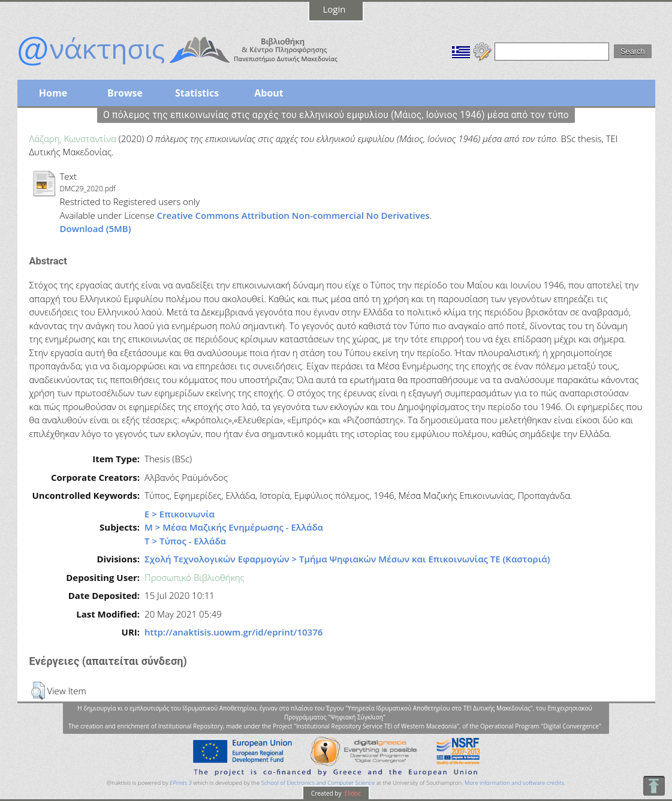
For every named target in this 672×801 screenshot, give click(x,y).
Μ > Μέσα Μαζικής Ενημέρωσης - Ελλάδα (234, 527)
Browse (125, 93)
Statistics (197, 93)
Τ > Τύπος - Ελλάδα (185, 541)
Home (53, 93)
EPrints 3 (181, 783)
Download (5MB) (96, 228)
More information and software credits (514, 783)
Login (335, 9)
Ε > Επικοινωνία (180, 514)
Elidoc (352, 793)
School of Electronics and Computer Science (318, 783)
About (269, 93)
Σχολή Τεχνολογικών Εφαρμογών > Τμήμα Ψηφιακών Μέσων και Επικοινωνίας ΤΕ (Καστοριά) (347, 559)
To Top (654, 786)
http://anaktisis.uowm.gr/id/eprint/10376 (233, 632)
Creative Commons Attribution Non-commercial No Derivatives (293, 215)
